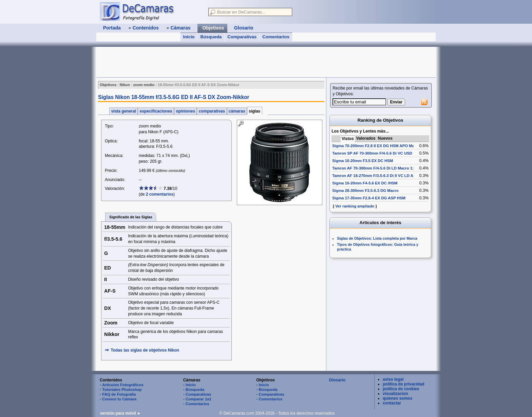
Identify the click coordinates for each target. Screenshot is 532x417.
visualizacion (395, 394)
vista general (123, 111)
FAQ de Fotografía (119, 394)
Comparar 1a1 (198, 399)
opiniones (185, 111)
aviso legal (393, 379)
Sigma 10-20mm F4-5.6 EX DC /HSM (365, 183)
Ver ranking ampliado (355, 206)
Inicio (189, 37)
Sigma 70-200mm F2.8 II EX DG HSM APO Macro (376, 146)
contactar (392, 403)
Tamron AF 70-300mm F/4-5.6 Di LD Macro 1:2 (374, 168)
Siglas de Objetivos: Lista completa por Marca (377, 238)
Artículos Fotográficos (123, 385)
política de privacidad (404, 384)
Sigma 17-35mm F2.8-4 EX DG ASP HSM (369, 198)
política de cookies (401, 389)
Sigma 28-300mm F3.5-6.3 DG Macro (365, 191)
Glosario (337, 380)
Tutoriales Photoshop (122, 390)
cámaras (237, 111)
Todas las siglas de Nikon (145, 350)
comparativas (212, 111)
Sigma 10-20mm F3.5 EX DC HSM (363, 161)
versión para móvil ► (121, 413)
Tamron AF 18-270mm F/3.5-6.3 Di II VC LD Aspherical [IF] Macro (391, 176)
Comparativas (242, 37)
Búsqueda (211, 37)
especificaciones (156, 111)
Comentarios (276, 37)
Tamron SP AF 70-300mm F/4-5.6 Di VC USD (372, 153)
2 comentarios (160, 194)
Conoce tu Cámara (119, 399)
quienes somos (397, 398)
